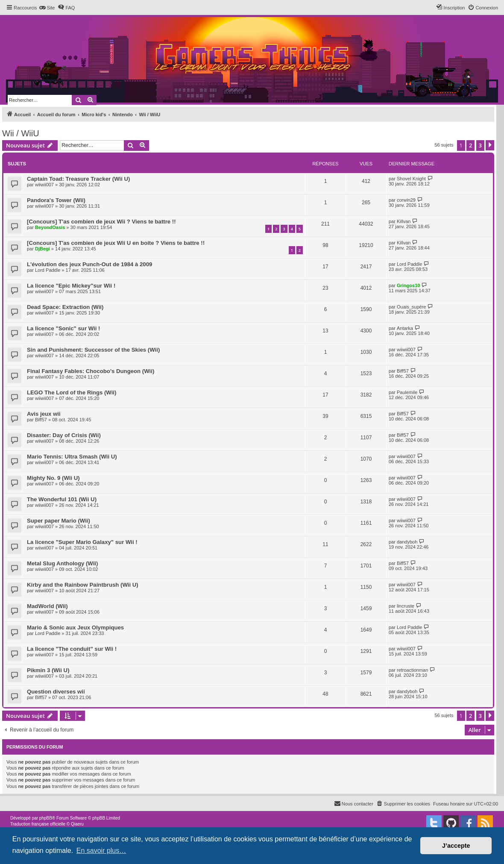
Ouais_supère (412, 307)
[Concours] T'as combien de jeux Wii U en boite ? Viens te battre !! (116, 243)
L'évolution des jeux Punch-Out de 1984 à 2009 (89, 264)
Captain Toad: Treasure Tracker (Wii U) (78, 179)
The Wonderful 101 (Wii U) (62, 499)
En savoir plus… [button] (101, 851)
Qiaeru (77, 824)
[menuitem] (47, 8)
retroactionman (412, 670)
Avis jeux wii (44, 414)
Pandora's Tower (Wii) (56, 200)
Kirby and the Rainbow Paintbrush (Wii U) (83, 585)
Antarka (405, 328)
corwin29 (406, 200)
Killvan (404, 221)
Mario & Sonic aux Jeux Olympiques (75, 627)
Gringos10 (408, 285)
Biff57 (403, 371)
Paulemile (407, 392)
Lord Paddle (48, 270)
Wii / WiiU (21, 133)
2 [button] (470, 145)
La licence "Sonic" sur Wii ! (63, 328)
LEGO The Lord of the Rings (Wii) (72, 392)
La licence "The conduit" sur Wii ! (72, 649)
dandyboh (407, 542)
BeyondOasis (50, 227)
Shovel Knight (411, 179)
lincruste (406, 606)
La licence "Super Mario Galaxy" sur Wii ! (82, 542)
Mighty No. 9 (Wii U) (53, 478)
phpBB (46, 818)
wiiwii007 (44, 185)
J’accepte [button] (456, 846)
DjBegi (42, 249)
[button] (490, 145)
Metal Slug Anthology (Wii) (62, 563)
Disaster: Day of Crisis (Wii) (64, 435)
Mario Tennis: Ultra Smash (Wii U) (72, 457)
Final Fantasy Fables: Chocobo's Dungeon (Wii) (91, 371)
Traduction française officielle (38, 824)
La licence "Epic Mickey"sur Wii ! (71, 286)
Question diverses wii (56, 692)
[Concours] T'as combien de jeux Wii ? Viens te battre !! (101, 222)
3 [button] (480, 145)
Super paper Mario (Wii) (59, 521)
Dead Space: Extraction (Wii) (65, 307)
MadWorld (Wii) (47, 606)
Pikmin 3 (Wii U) (48, 670)
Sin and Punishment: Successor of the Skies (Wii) (93, 350)
